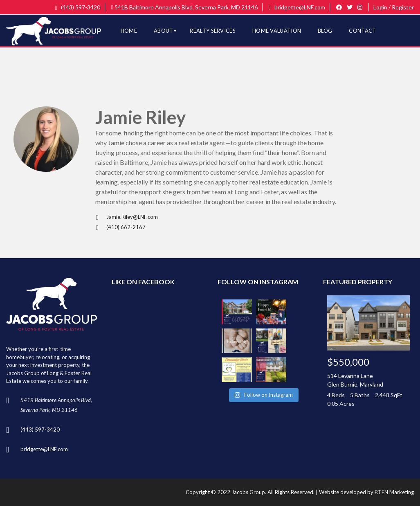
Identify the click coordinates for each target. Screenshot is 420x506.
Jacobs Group (248, 492)
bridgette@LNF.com (297, 7)
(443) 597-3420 (78, 7)
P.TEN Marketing (394, 492)
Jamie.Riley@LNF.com (127, 217)
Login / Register (394, 7)
